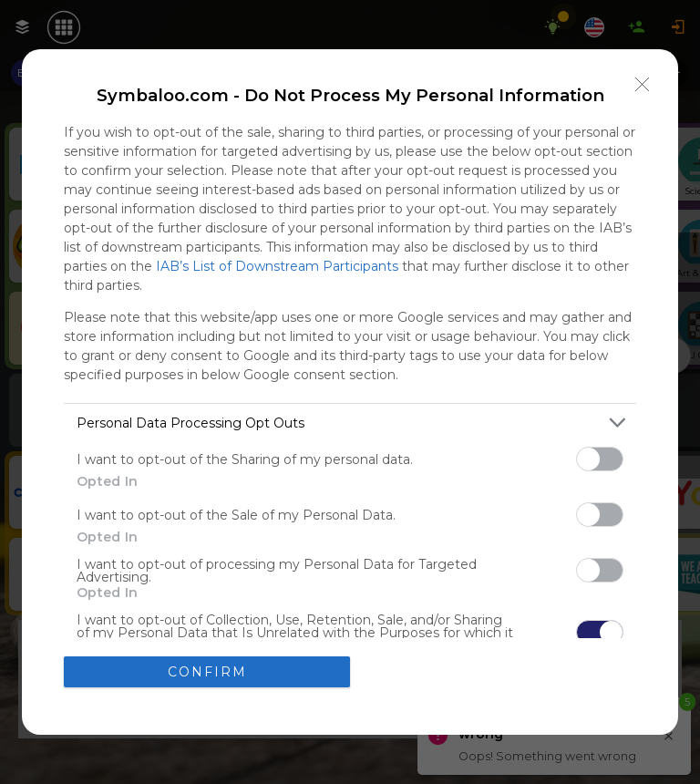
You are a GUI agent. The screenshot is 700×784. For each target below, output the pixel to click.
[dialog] (350, 392)
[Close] (643, 85)
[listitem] (350, 423)
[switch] (600, 459)
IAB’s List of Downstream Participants (277, 266)
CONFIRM (207, 671)
